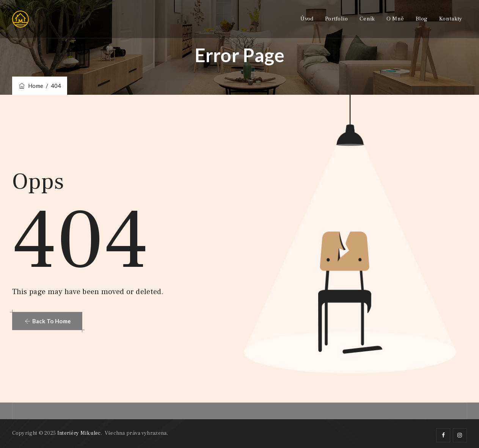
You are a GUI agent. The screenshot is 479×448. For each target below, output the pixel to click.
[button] (47, 321)
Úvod (307, 19)
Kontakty (451, 19)
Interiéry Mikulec (79, 433)
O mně (395, 19)
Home (31, 86)
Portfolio (337, 19)
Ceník (367, 19)
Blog (422, 19)
